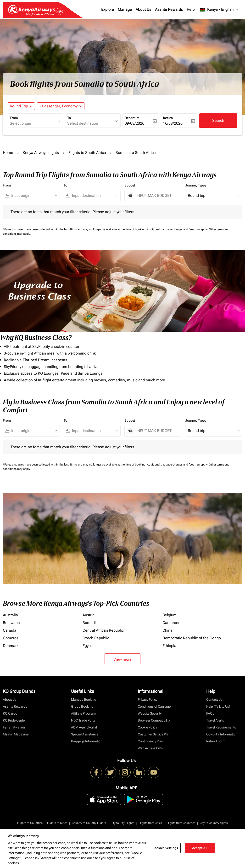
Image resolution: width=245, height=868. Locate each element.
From (14, 118)
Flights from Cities (150, 823)
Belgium (170, 615)
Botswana (11, 623)
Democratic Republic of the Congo (192, 638)
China (167, 630)
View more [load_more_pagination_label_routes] (122, 659)
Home (8, 153)
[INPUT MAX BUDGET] (156, 195)
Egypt (87, 646)
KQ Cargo (10, 713)
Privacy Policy (148, 699)
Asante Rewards (169, 9)
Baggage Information (87, 741)
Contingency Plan (150, 741)
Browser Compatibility (154, 720)
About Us (143, 9)
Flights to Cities (57, 823)
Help (191, 9)
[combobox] (33, 123)
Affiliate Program (83, 713)
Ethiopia (169, 646)
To (69, 118)
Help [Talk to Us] (218, 706)
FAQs (210, 713)
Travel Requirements (221, 727)
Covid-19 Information (222, 734)
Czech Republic (96, 638)
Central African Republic (103, 630)
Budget (130, 185)
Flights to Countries (30, 823)
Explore (108, 9)
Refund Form (216, 741)
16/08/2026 (173, 123)
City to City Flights (122, 823)
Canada (10, 630)
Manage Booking (84, 699)
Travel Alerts (215, 720)
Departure (132, 118)
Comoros (11, 638)
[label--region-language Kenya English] (220, 10)
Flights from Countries (181, 823)
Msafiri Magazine (16, 734)
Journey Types (196, 185)
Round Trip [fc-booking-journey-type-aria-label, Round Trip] (19, 106)
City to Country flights (214, 823)
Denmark (11, 646)
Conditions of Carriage (154, 706)
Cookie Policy (147, 727)
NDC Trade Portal (84, 720)
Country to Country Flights (89, 823)
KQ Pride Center (14, 720)
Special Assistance (85, 734)
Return (168, 118)
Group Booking (82, 706)
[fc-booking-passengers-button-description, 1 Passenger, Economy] (58, 106)
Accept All (200, 848)
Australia (10, 615)
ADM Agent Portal (84, 727)
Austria (89, 615)
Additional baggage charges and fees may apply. (178, 229)
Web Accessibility (150, 748)
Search (218, 120)
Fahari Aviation (14, 727)
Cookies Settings (165, 848)
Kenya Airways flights (41, 153)
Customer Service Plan (154, 734)
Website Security (150, 713)
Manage (125, 9)
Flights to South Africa (87, 153)
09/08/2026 (134, 123)
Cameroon (171, 623)
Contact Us (214, 699)
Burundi (89, 623)
